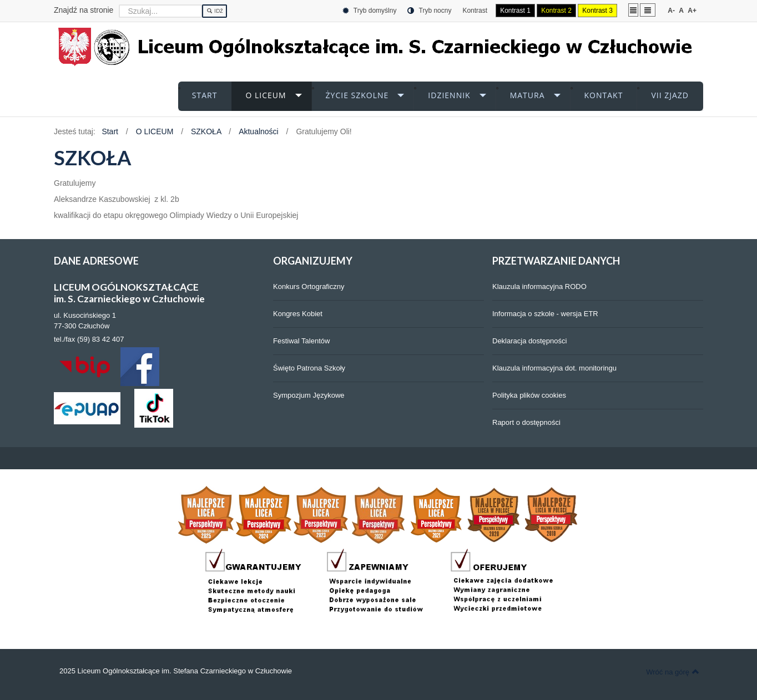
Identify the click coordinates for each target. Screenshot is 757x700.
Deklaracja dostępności (529, 341)
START (205, 95)
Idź (215, 11)
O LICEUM (266, 95)
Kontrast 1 (515, 11)
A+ (692, 11)
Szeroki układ (648, 10)
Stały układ (633, 10)
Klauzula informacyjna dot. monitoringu (554, 368)
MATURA (528, 95)
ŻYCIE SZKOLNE (357, 95)
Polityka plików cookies (529, 395)
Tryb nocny (429, 11)
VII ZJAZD (670, 95)
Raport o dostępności (526, 422)
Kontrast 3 (597, 11)
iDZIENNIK (449, 95)
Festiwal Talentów (301, 341)
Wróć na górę (673, 672)
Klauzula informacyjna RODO (539, 286)
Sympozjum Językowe (309, 395)
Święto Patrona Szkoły (309, 368)
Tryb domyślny (370, 11)
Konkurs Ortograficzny (309, 286)
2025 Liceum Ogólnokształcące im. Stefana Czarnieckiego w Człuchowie (176, 671)
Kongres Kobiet (298, 314)
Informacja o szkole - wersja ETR (545, 314)
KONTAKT (604, 95)
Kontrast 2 (556, 11)
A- (671, 11)
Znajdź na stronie (84, 10)
